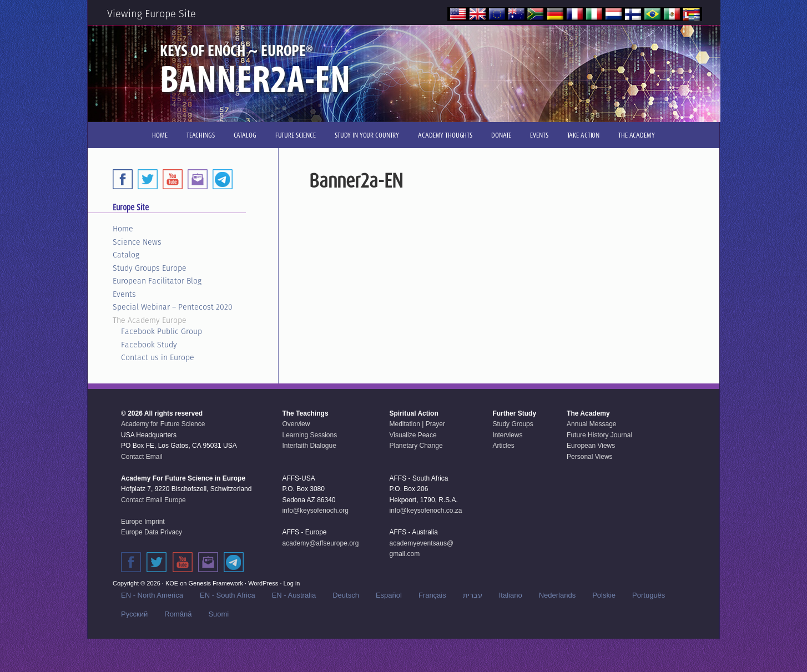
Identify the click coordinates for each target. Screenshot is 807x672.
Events (124, 294)
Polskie (604, 595)
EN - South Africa (228, 595)
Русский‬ (134, 614)
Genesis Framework (216, 583)
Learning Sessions (309, 435)
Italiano (511, 595)
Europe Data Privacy (152, 532)
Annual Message (591, 424)
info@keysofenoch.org (315, 511)
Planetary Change (416, 446)
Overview (296, 424)
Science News (137, 242)
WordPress (263, 583)
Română (178, 614)
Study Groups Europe (150, 268)
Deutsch (346, 595)
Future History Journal (599, 435)
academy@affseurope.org (320, 543)
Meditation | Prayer (418, 424)
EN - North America (152, 595)
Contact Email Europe (153, 500)
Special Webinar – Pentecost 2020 (173, 307)
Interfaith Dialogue (309, 446)
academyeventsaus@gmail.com (422, 549)
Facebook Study (149, 345)
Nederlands (558, 595)
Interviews (507, 435)
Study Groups (513, 424)
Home (123, 229)
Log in (292, 583)
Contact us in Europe (158, 357)
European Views (591, 446)
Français (432, 595)
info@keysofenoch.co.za (426, 511)
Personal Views (590, 457)
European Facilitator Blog (157, 281)
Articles (503, 446)
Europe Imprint (143, 522)
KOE (172, 583)
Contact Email (142, 457)
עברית (473, 595)
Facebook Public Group (162, 331)
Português (649, 595)
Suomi (218, 614)
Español (389, 595)
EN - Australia (294, 595)
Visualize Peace (413, 435)
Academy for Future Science (163, 424)
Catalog (126, 255)
